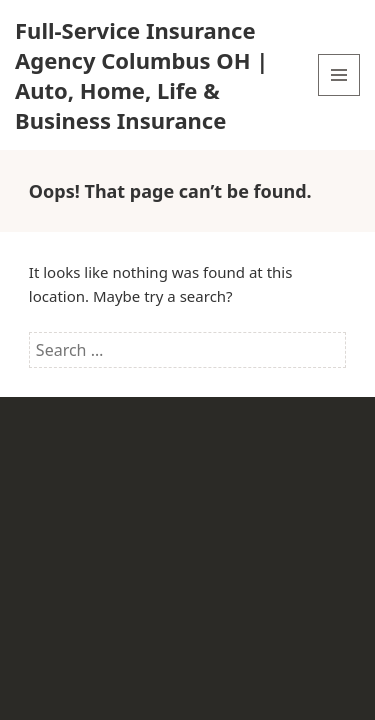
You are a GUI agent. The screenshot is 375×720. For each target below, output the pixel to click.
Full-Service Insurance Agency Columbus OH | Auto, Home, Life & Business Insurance (141, 75)
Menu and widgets (339, 95)
